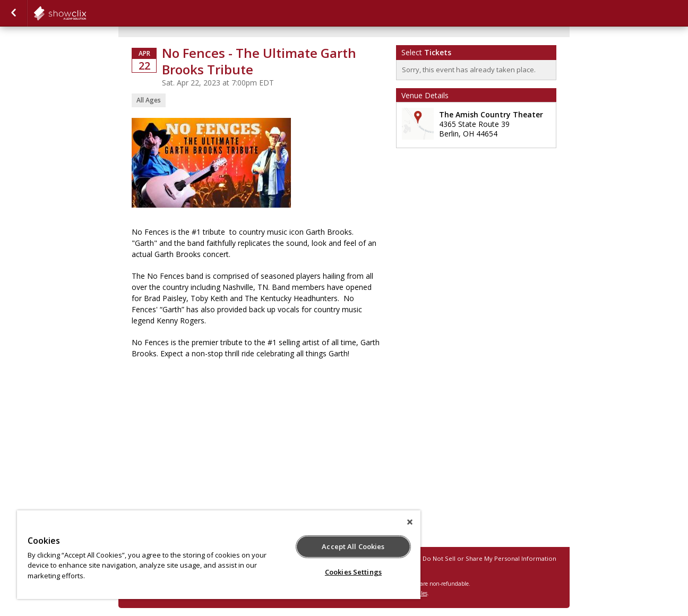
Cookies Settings (353, 572)
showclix (86, 13)
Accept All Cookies (353, 546)
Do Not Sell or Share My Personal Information (489, 558)
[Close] (410, 522)
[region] (219, 555)
